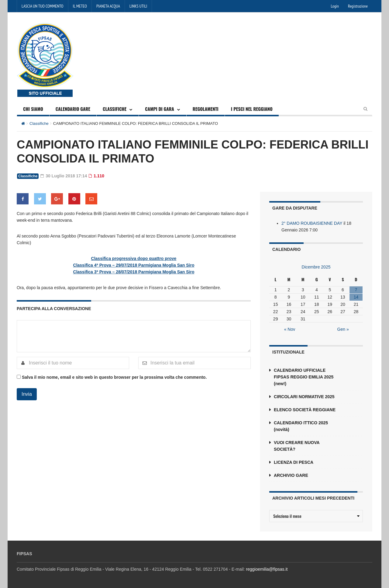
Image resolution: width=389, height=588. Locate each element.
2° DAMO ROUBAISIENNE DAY (312, 223)
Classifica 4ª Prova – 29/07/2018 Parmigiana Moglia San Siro (134, 265)
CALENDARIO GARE (73, 109)
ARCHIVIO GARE (291, 475)
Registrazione (358, 6)
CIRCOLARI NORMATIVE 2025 (304, 397)
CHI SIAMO (33, 109)
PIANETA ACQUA (108, 6)
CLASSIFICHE (115, 109)
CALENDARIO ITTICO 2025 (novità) (301, 426)
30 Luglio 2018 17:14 (64, 176)
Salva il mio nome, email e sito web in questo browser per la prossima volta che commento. (114, 377)
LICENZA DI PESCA (294, 462)
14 (356, 297)
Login (335, 6)
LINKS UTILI (138, 6)
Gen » (343, 329)
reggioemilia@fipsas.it (267, 569)
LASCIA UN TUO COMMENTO (43, 6)
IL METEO (80, 6)
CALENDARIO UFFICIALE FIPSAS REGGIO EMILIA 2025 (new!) (304, 377)
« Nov (290, 329)
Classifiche (39, 123)
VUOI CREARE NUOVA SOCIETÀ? (297, 446)
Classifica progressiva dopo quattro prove (134, 258)
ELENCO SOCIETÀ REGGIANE (305, 410)
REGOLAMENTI (206, 109)
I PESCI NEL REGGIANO (252, 109)
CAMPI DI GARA (160, 109)
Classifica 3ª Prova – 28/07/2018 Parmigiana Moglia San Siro (134, 272)
